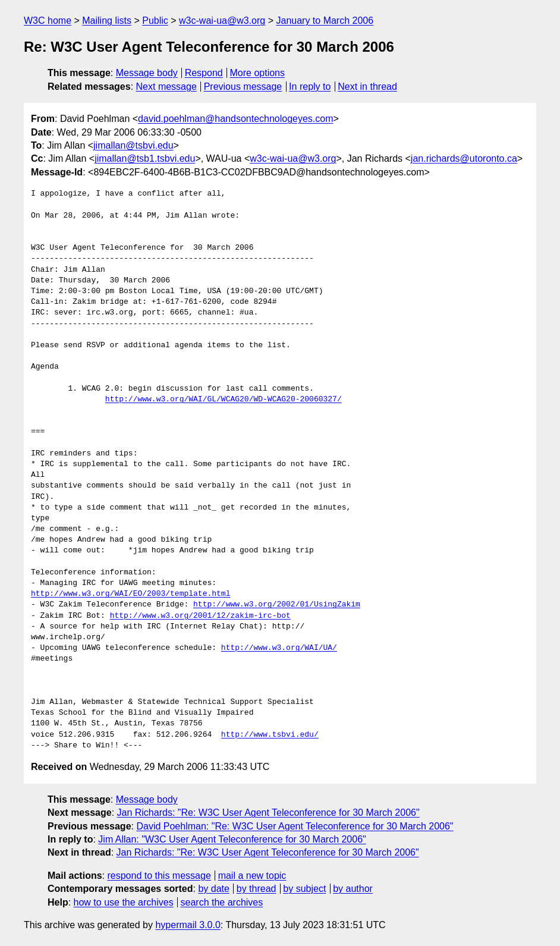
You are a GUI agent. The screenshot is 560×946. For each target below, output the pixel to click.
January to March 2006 (325, 21)
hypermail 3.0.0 (188, 925)
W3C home (48, 21)
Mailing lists (107, 21)
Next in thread (367, 87)
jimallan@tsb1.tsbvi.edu (145, 158)
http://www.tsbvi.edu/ (270, 735)
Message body (147, 73)
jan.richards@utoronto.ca (464, 158)
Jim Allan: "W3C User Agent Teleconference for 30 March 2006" (232, 839)
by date (213, 889)
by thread (257, 889)
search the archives (222, 902)
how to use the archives (124, 902)
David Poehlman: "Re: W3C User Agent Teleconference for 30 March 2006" (295, 826)
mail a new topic (252, 876)
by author (353, 889)
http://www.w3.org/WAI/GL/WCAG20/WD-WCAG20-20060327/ (224, 400)
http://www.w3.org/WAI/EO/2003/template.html (130, 594)
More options (258, 73)
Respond (204, 73)
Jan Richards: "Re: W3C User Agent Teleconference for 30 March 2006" (268, 813)
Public (155, 21)
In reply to (310, 87)
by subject (304, 889)
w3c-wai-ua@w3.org (222, 21)
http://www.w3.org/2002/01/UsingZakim (277, 605)
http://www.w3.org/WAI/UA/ (279, 648)
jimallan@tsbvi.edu (133, 145)
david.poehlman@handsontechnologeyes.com (235, 119)
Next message (166, 87)
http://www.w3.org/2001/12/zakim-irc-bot (200, 616)
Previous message (243, 87)
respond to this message (159, 876)
